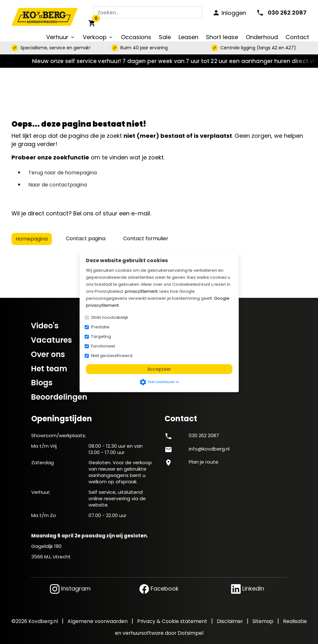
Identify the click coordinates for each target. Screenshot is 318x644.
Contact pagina (86, 238)
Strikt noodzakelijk (110, 317)
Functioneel (103, 346)
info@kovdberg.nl (209, 449)
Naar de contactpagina (58, 185)
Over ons (48, 354)
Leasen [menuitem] (188, 37)
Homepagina (32, 239)
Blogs (42, 383)
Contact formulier (146, 238)
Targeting (101, 336)
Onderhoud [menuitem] (262, 37)
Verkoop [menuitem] (98, 37)
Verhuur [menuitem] (61, 37)
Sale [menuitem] (165, 37)
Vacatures (51, 340)
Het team (49, 369)
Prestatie (100, 327)
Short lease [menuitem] (222, 37)
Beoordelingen (59, 397)
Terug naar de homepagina (63, 173)
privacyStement (141, 291)
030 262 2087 (204, 435)
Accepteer (159, 369)
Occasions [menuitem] (136, 37)
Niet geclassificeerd (112, 356)
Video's (45, 326)
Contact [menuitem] (297, 37)
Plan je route (204, 462)
